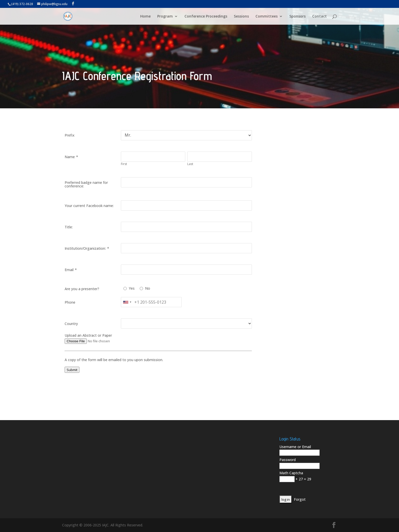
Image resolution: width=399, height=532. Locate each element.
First (124, 164)
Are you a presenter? (82, 289)
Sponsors (297, 17)
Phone (70, 302)
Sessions (241, 17)
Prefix (70, 135)
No (148, 288)
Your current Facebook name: (89, 206)
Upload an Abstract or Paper (88, 335)
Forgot (300, 499)
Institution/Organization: (85, 248)
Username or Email (295, 447)
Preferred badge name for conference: (86, 184)
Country (71, 324)
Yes (132, 288)
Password (288, 460)
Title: (69, 227)
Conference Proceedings (206, 17)
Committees (267, 17)
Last (190, 164)
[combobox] (127, 302)
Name (70, 157)
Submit (72, 370)
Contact (319, 17)
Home (145, 17)
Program (165, 17)
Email (69, 270)
